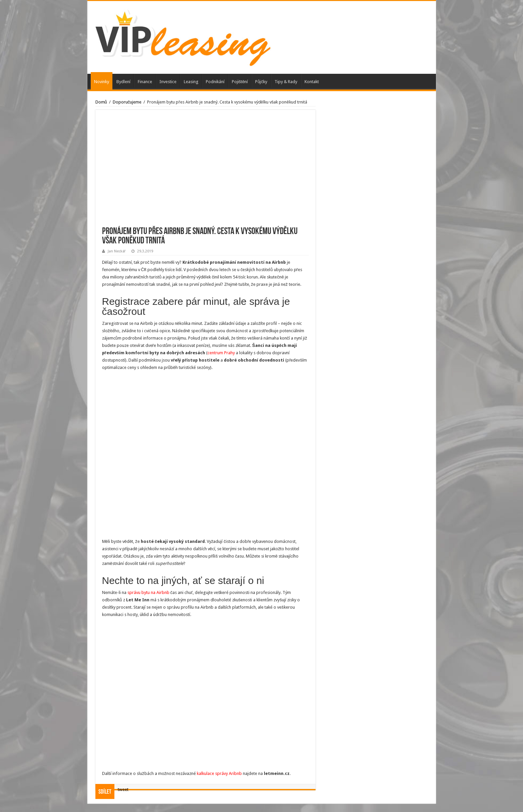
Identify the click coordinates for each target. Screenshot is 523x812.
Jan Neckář (117, 251)
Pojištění (240, 82)
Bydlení (123, 82)
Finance (145, 82)
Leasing (191, 82)
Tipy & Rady (286, 82)
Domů (101, 102)
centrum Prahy (221, 353)
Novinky (102, 82)
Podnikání (215, 82)
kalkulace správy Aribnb (219, 773)
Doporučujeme (127, 102)
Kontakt (312, 82)
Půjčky (261, 82)
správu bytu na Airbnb (148, 592)
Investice (168, 82)
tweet (123, 789)
